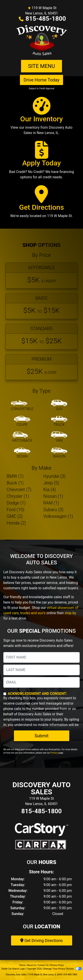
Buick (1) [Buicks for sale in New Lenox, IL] (15, 483)
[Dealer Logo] (42, 41)
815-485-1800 (46, 19)
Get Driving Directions (41, 940)
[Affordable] (41, 275)
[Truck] (59, 421)
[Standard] (41, 336)
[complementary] (70, 967)
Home (22, 965)
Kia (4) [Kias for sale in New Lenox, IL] (50, 490)
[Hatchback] (22, 437)
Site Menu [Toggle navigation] (42, 66)
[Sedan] (22, 453)
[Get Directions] (41, 204)
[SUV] (59, 406)
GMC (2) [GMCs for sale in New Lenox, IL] (15, 516)
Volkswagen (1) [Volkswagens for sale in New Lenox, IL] (58, 516)
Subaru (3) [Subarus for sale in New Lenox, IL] (53, 510)
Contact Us (43, 965)
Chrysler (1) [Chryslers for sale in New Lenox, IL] (18, 496)
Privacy (54, 753)
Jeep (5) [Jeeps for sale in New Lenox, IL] (51, 483)
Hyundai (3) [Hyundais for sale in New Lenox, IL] (55, 476)
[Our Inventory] (41, 118)
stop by (70, 613)
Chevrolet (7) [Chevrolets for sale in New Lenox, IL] (19, 490)
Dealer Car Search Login (13, 969)
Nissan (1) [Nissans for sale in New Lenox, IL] (53, 496)
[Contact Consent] (5, 694)
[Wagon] (59, 453)
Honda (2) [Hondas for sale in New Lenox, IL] (16, 523)
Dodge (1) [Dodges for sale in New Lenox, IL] (16, 503)
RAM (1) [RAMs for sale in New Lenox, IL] (51, 503)
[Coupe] (22, 421)
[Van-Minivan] (59, 437)
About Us (32, 965)
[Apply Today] (41, 162)
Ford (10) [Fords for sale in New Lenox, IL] (15, 510)
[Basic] (41, 306)
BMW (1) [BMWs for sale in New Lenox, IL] (15, 476)
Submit (41, 736)
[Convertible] (22, 406)
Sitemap (47, 969)
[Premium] (41, 367)
